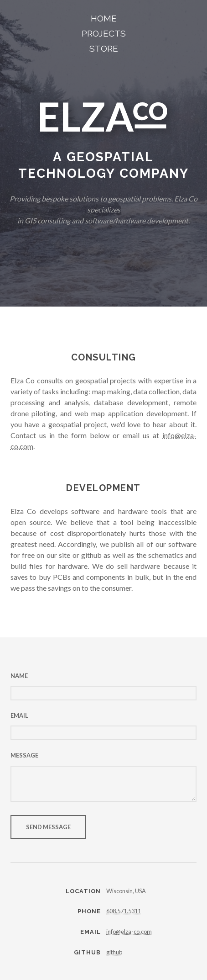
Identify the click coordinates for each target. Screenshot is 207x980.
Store (104, 48)
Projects (104, 33)
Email (19, 715)
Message (24, 755)
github (114, 952)
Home (104, 18)
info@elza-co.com (129, 932)
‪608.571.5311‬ (124, 911)
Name (19, 676)
